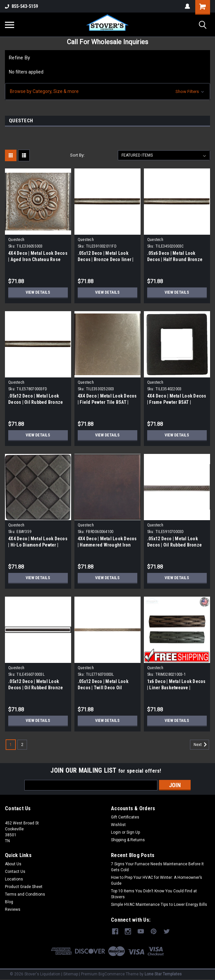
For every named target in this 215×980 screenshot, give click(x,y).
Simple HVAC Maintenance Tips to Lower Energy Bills (159, 905)
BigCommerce (112, 973)
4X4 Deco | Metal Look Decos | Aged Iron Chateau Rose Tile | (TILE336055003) (38, 259)
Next (201, 745)
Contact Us (15, 872)
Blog (9, 902)
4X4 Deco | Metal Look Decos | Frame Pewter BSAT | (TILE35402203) (177, 402)
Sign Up (133, 832)
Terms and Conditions (25, 894)
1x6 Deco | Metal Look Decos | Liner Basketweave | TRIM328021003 (176, 688)
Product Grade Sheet (24, 887)
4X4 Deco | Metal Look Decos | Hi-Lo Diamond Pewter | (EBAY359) (38, 545)
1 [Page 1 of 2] (11, 745)
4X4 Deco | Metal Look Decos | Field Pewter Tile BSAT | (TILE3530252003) (107, 402)
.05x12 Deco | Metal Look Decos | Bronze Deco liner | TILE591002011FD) (106, 259)
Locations (14, 879)
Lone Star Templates (163, 973)
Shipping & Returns (128, 840)
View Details (38, 292)
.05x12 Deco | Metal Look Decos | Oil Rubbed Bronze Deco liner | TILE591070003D (176, 545)
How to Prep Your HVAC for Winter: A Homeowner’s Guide (157, 880)
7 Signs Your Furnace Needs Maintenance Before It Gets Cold (157, 867)
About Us (13, 864)
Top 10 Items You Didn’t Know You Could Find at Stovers (154, 894)
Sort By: (77, 155)
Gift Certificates (125, 817)
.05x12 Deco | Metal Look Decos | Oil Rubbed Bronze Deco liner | (36, 688)
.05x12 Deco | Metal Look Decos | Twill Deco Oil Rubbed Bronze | (103, 688)
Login (116, 832)
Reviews (13, 909)
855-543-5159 (21, 6)
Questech (16, 240)
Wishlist (118, 825)
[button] (107, 91)
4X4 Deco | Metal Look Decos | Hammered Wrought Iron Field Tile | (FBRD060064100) (107, 545)
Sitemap (71, 973)
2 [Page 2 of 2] (22, 745)
